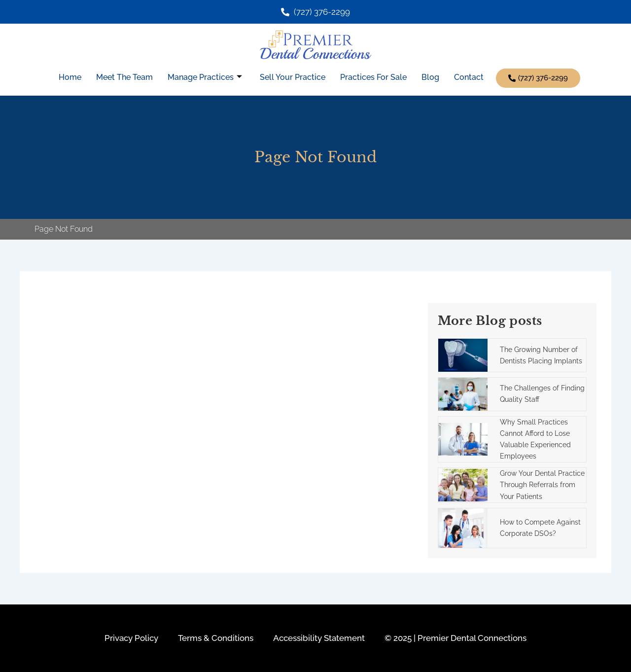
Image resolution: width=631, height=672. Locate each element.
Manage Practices (205, 77)
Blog (430, 77)
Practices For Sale (373, 77)
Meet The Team (124, 77)
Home (70, 77)
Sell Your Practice (293, 77)
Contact (469, 77)
